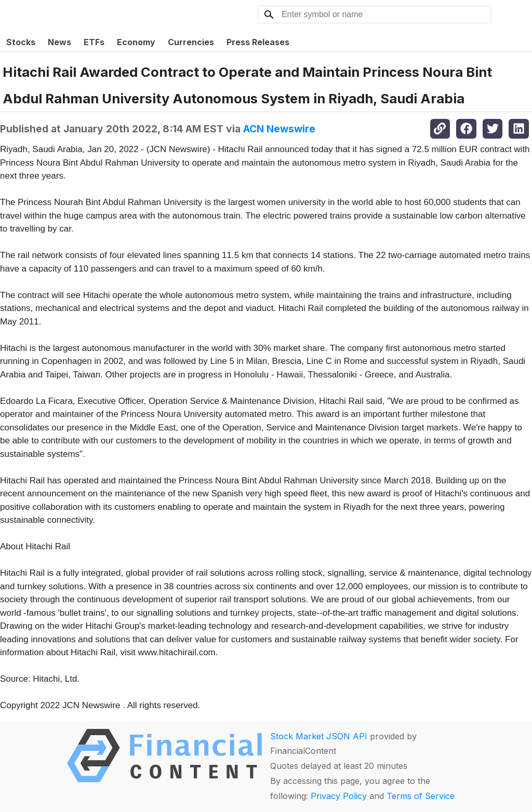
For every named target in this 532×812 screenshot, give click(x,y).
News (59, 42)
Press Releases (258, 42)
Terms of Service (421, 796)
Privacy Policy (339, 796)
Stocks (21, 42)
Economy (136, 42)
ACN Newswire (279, 129)
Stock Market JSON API (319, 736)
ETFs (94, 42)
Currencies (191, 42)
